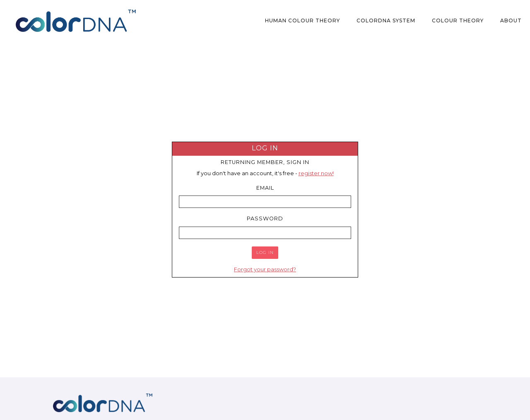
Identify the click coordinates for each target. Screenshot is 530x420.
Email (265, 188)
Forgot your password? (265, 269)
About (511, 21)
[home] (76, 21)
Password (265, 218)
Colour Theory (458, 21)
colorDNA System (386, 21)
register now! (316, 173)
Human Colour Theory (302, 21)
